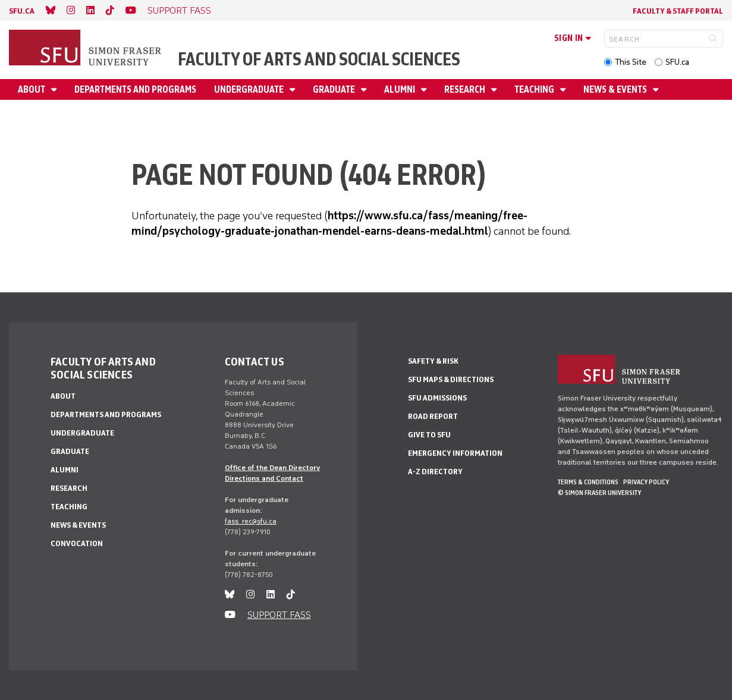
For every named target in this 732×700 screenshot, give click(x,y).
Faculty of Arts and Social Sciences (319, 59)
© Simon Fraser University (599, 493)
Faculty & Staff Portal (678, 11)
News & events (616, 89)
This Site (631, 62)
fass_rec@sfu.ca (251, 521)
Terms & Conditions (588, 482)
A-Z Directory (435, 472)
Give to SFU (429, 435)
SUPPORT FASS (179, 10)
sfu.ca (22, 11)
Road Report (433, 416)
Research (466, 89)
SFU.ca (677, 62)
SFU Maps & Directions (451, 379)
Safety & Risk (433, 361)
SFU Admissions (437, 398)
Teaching (535, 89)
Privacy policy (646, 482)
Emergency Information (455, 453)
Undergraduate (250, 89)
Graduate (335, 89)
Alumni (400, 89)
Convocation (77, 543)
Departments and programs (135, 89)
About (32, 89)
